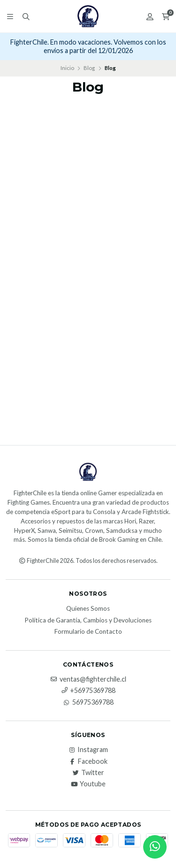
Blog (89, 68)
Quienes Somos (88, 609)
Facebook (88, 761)
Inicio (67, 68)
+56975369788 (88, 691)
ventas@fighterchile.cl (88, 679)
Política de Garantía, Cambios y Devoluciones (88, 621)
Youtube (88, 784)
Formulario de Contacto (88, 632)
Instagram (88, 750)
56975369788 (88, 702)
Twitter (88, 773)
